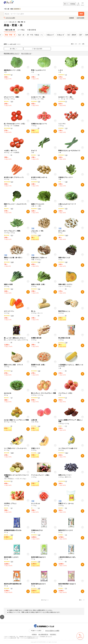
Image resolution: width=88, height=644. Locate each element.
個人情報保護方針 (43, 634)
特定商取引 (53, 634)
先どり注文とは (27, 53)
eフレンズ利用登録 (70, 4)
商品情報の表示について (12, 53)
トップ (5, 22)
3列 (83, 44)
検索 (81, 14)
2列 (79, 44)
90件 (18, 44)
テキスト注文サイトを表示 (52, 631)
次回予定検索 (80, 18)
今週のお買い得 (12, 22)
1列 (76, 44)
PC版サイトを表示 (36, 631)
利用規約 (34, 634)
